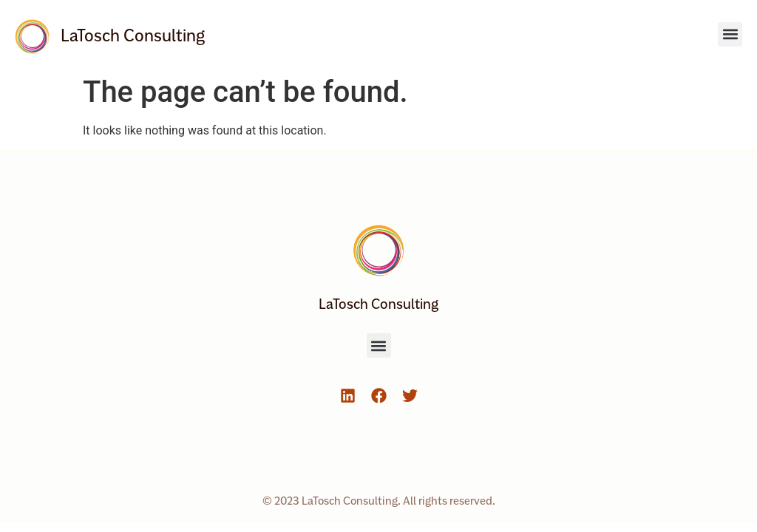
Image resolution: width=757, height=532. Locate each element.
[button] (730, 34)
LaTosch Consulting (133, 35)
